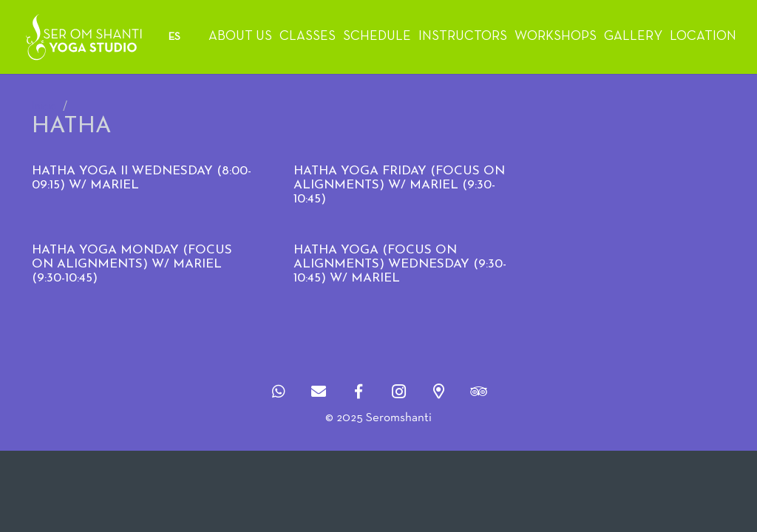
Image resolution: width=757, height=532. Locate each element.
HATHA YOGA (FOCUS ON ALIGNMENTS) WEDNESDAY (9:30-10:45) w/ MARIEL (400, 264)
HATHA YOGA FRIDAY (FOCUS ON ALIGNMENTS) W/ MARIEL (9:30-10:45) (399, 185)
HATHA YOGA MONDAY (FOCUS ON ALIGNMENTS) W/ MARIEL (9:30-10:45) (132, 264)
